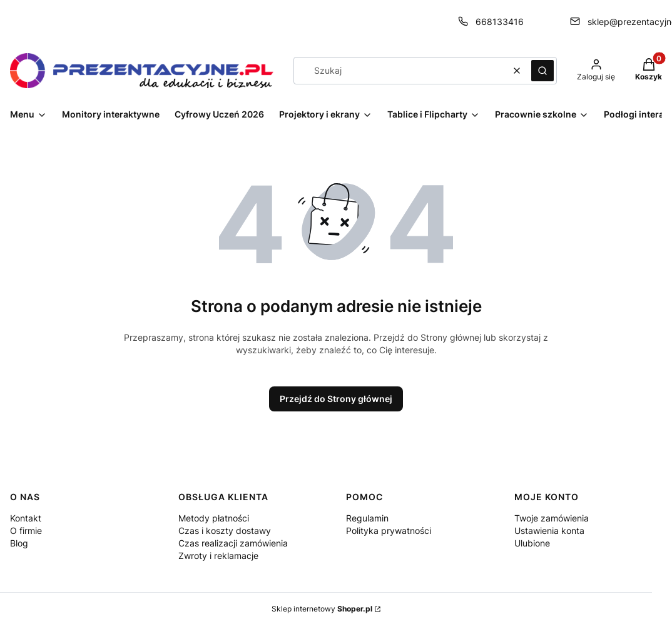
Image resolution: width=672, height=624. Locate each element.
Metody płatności (214, 518)
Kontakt (26, 518)
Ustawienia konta (549, 531)
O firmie (26, 531)
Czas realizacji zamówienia (233, 543)
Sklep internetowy (322, 609)
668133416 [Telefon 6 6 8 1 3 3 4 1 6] (500, 22)
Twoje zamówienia (552, 518)
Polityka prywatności (389, 531)
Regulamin (367, 518)
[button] (542, 71)
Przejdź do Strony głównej (336, 399)
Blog (19, 543)
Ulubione (532, 543)
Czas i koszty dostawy (225, 531)
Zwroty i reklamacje (218, 556)
